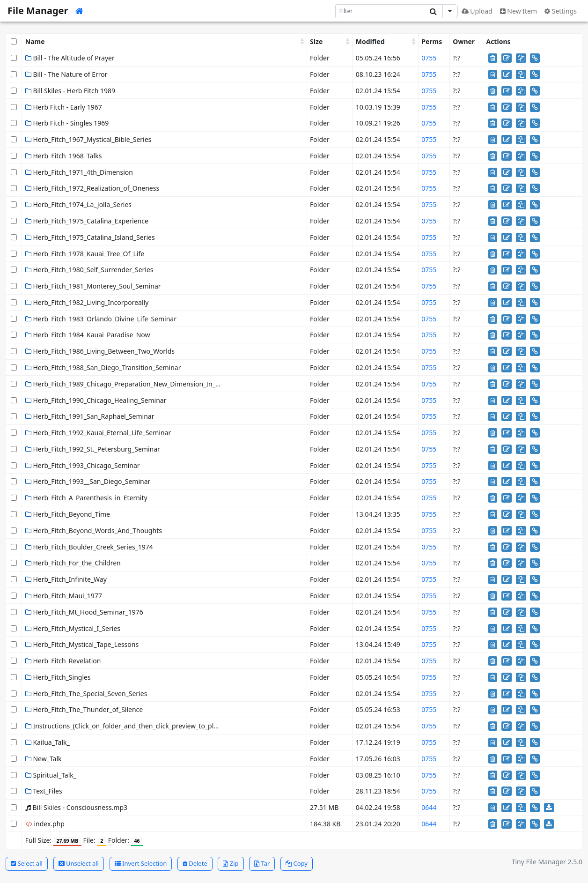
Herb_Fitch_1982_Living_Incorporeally (87, 302)
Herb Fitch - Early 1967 (64, 107)
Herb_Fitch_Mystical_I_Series (73, 628)
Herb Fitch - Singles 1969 (67, 123)
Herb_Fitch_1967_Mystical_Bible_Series (88, 139)
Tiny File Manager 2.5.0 (547, 862)
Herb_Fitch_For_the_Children (73, 563)
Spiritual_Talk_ (51, 775)
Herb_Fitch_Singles (58, 677)
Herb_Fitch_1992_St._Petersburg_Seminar (93, 449)
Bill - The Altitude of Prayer (70, 58)
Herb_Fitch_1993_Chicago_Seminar (83, 465)
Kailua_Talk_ (48, 742)
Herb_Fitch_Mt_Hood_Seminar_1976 (84, 612)
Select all (27, 863)
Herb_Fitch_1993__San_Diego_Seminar (88, 481)
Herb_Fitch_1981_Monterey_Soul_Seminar (93, 286)
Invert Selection (141, 863)
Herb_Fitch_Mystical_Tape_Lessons (82, 644)
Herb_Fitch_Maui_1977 (64, 596)
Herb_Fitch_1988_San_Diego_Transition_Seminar (103, 367)
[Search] (380, 11)
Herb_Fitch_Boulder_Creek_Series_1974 (89, 547)
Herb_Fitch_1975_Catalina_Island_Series (90, 237)
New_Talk (44, 759)
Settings (561, 11)
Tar (262, 863)
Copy (297, 863)
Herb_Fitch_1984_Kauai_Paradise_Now (88, 335)
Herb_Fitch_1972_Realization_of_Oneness (92, 188)
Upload (477, 11)
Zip (231, 863)
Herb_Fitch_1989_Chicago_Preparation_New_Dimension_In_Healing (132, 384)
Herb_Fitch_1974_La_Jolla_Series (78, 204)
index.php (45, 824)
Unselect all (79, 863)
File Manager (38, 11)
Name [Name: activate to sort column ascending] (35, 41)
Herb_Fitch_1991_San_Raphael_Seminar (90, 416)
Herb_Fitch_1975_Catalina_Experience (87, 221)
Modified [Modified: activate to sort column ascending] (370, 41)
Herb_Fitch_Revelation (63, 661)
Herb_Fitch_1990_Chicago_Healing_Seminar (96, 400)
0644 (429, 807)
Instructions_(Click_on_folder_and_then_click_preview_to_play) (124, 726)
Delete (195, 863)
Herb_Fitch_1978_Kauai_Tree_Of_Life (85, 254)
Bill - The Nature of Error (66, 74)
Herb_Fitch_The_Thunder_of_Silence (84, 709)
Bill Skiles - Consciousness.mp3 (76, 807)
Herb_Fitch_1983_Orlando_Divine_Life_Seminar (101, 319)
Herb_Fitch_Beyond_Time (68, 514)
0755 (429, 58)
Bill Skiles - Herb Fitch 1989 (70, 91)
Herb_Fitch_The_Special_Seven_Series (86, 694)
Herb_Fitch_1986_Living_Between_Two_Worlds (100, 351)
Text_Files (44, 791)
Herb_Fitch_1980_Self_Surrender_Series (89, 270)
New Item (518, 11)
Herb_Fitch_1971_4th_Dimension (79, 172)
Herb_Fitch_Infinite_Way (66, 579)
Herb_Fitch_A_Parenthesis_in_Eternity (86, 498)
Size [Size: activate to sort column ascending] (316, 41)
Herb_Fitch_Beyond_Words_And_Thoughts (94, 531)
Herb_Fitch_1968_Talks (64, 156)
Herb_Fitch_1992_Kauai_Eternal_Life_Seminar (98, 433)
